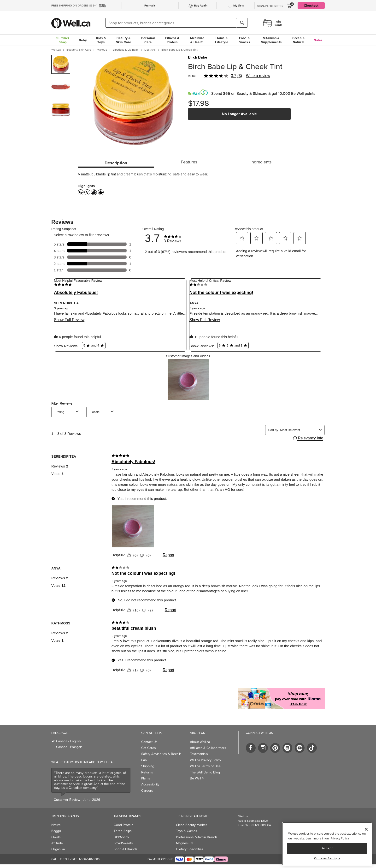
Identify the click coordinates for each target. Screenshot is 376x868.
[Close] (366, 829)
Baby (83, 40)
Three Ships (123, 831)
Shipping (148, 766)
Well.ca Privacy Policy (206, 760)
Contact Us (149, 742)
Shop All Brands (126, 849)
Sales (318, 40)
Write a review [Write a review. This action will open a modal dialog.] (258, 76)
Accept (327, 848)
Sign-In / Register (270, 6)
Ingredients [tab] (261, 162)
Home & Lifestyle (222, 40)
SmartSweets (123, 843)
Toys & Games (187, 831)
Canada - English (68, 741)
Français (150, 5)
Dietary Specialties (190, 849)
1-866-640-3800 (89, 859)
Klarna (146, 778)
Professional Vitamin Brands (197, 837)
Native (56, 825)
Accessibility (150, 784)
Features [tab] (189, 162)
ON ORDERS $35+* (74, 5)
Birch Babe (198, 57)
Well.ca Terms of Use (205, 766)
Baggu (56, 831)
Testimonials (199, 754)
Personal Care (148, 40)
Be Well (197, 778)
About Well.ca (200, 742)
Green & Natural (299, 40)
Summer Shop (63, 40)
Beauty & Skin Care (124, 40)
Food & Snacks (244, 40)
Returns (147, 772)
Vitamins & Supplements (271, 40)
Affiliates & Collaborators (208, 748)
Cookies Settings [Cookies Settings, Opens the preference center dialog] (327, 858)
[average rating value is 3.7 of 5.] (220, 76)
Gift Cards (149, 748)
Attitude (57, 843)
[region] (327, 844)
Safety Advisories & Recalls (161, 754)
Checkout (311, 6)
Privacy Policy (340, 838)
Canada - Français (69, 747)
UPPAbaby (121, 837)
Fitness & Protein (172, 40)
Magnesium (185, 843)
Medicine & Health (197, 40)
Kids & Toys (101, 40)
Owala (56, 837)
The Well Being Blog (205, 772)
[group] (61, 64)
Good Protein (123, 825)
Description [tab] (116, 163)
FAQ (144, 760)
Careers (147, 790)
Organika (58, 849)
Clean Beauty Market (191, 825)
